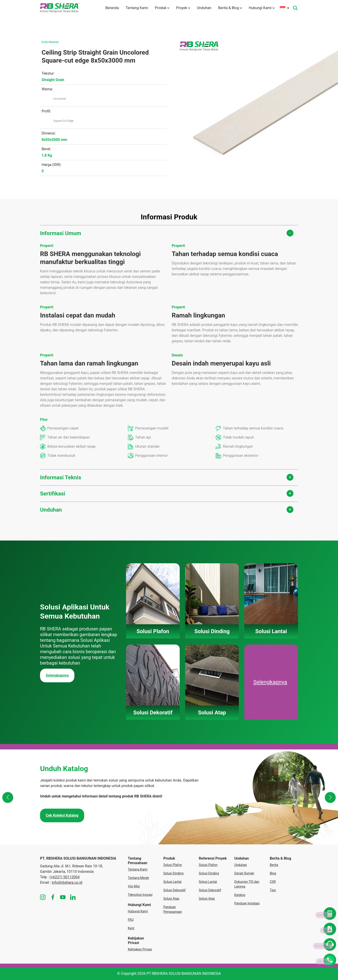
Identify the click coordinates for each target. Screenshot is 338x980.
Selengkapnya (57, 675)
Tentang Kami (137, 8)
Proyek (183, 8)
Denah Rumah (244, 873)
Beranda (112, 8)
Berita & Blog (230, 8)
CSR (273, 882)
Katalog (240, 895)
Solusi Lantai (172, 882)
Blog (273, 873)
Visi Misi (134, 886)
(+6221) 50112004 (65, 877)
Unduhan (204, 8)
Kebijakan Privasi (140, 949)
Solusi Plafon (173, 865)
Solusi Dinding (173, 873)
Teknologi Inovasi (140, 895)
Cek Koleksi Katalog (62, 815)
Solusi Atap (171, 899)
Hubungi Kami (262, 8)
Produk (162, 8)
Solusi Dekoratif (174, 890)
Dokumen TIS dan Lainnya (247, 884)
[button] (8, 797)
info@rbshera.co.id (67, 882)
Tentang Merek (138, 878)
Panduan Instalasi (247, 903)
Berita (274, 865)
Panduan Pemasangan (173, 909)
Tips (273, 890)
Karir (131, 928)
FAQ (131, 920)
